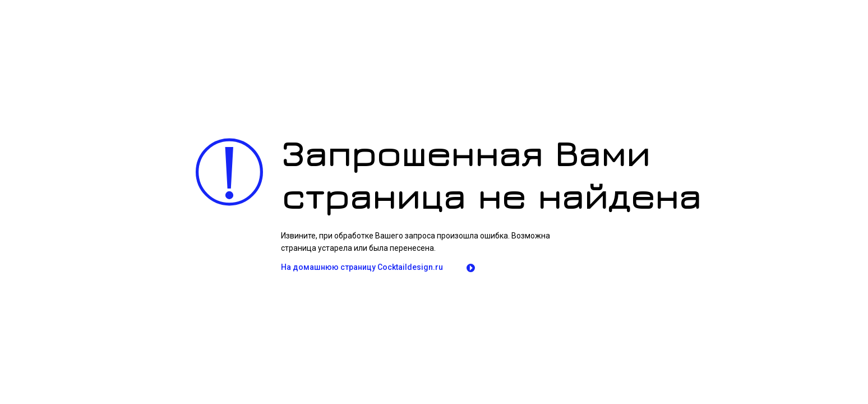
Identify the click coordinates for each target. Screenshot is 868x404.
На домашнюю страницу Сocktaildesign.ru (362, 267)
